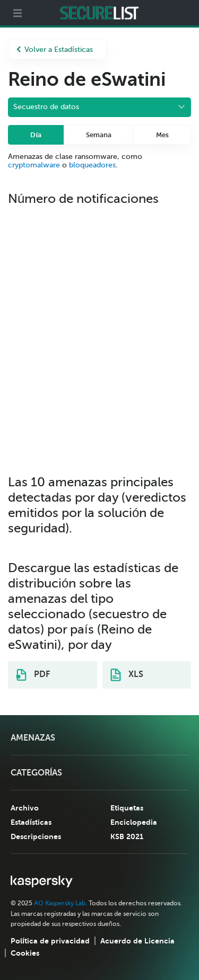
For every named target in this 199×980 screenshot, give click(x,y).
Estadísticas (31, 822)
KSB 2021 (127, 836)
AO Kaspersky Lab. (60, 903)
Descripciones (36, 836)
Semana (99, 135)
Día (36, 135)
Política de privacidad (50, 941)
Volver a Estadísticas (55, 50)
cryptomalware (34, 165)
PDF (33, 675)
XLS (127, 675)
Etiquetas (127, 808)
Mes (162, 135)
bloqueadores (92, 165)
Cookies (25, 953)
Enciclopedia (134, 822)
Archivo (25, 808)
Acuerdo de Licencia (137, 941)
